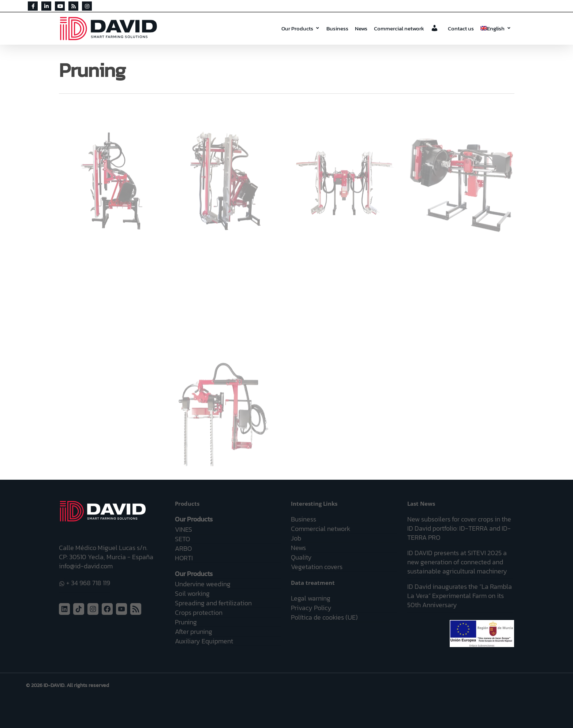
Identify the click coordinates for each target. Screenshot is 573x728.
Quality (301, 557)
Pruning (186, 622)
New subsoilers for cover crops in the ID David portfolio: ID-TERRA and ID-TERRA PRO (459, 528)
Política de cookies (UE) (324, 617)
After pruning (194, 632)
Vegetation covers (317, 567)
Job (296, 538)
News (361, 28)
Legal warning (311, 598)
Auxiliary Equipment (204, 641)
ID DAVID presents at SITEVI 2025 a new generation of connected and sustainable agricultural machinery (457, 562)
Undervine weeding (203, 584)
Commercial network (399, 28)
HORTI (184, 558)
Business (337, 28)
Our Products (301, 28)
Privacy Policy (311, 608)
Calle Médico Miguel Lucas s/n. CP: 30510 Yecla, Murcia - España (106, 552)
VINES (183, 529)
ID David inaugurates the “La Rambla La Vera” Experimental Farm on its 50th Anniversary (460, 596)
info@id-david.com (86, 566)
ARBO (183, 548)
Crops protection (199, 612)
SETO (182, 539)
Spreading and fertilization (213, 603)
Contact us (461, 28)
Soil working (192, 593)
